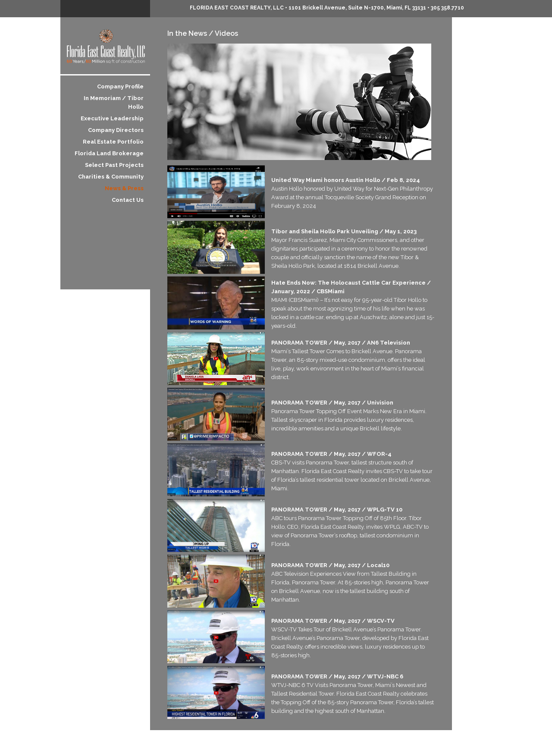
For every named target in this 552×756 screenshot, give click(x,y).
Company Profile (120, 86)
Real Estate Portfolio (113, 142)
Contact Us (128, 200)
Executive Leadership (112, 118)
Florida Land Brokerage (109, 153)
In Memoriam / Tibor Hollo (114, 102)
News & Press (124, 188)
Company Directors (116, 130)
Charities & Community (111, 177)
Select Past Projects (114, 165)
